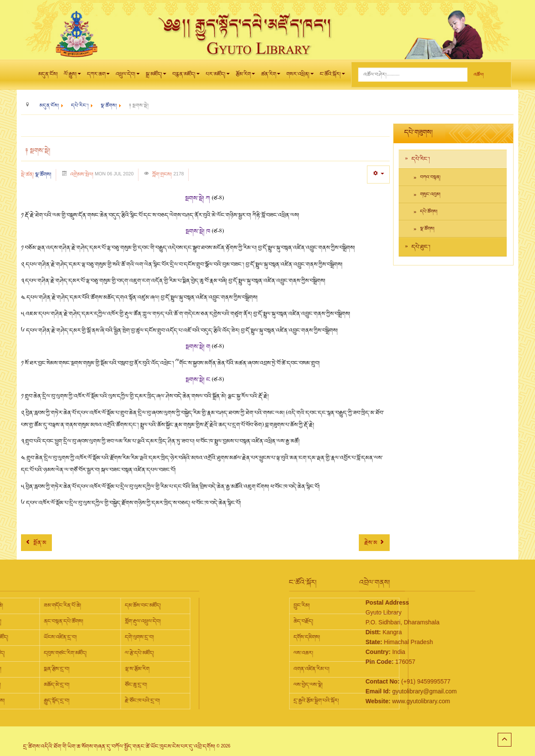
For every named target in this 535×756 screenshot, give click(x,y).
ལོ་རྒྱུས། (72, 76)
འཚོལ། (479, 75)
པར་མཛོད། (218, 76)
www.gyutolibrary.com (375, 701)
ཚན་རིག (271, 76)
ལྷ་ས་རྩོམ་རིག (44, 669)
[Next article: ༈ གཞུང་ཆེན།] (374, 543)
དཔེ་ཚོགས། (429, 212)
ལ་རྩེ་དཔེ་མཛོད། (47, 653)
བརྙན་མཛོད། (186, 76)
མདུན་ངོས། (48, 74)
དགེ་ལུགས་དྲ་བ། (47, 637)
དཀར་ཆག (98, 76)
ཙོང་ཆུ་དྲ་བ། (43, 685)
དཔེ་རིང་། (421, 159)
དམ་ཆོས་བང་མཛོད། (50, 605)
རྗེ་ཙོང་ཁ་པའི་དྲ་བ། (50, 701)
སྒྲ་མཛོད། (156, 76)
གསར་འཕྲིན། (300, 76)
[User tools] (378, 174)
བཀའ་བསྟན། (430, 177)
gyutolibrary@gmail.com (378, 691)
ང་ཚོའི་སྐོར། (332, 76)
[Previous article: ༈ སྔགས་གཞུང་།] (36, 543)
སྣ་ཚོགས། (43, 175)
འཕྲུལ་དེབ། (128, 76)
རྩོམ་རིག (245, 76)
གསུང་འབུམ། (430, 194)
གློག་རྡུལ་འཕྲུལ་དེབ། (50, 621)
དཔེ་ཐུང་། (421, 247)
